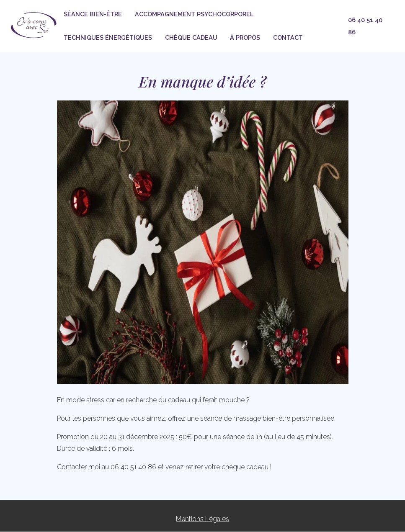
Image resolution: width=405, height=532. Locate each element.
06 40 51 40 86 (365, 26)
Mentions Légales (202, 519)
